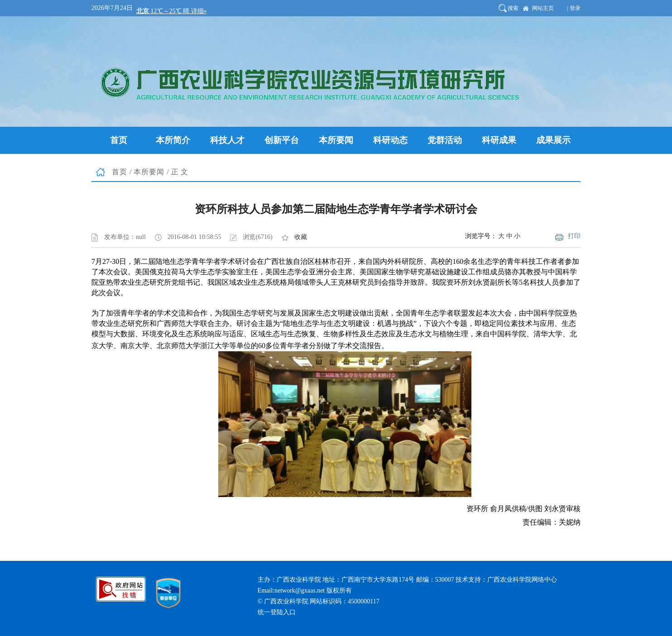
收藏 (301, 237)
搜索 (513, 8)
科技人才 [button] (227, 140)
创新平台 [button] (282, 140)
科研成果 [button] (499, 140)
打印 (574, 236)
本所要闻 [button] (336, 140)
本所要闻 (149, 172)
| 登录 (574, 8)
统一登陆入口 (277, 612)
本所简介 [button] (173, 140)
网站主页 (543, 8)
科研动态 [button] (390, 140)
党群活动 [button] (445, 140)
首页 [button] (119, 140)
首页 (120, 172)
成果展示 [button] (553, 140)
